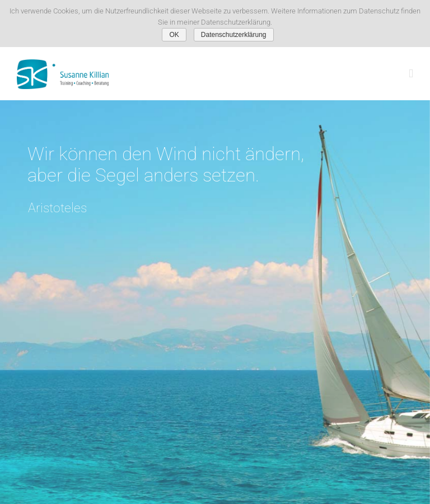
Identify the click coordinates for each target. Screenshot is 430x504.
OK (174, 35)
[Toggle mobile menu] (411, 74)
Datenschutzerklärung (234, 35)
